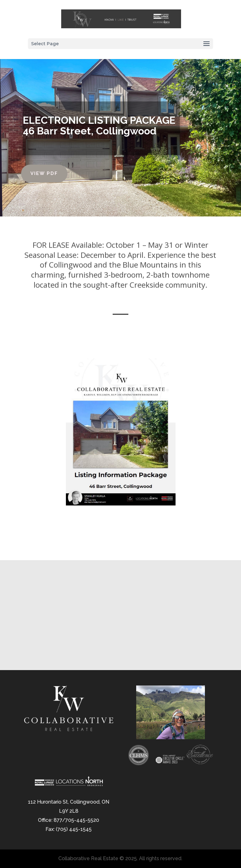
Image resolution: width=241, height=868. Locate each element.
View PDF (32, 173)
